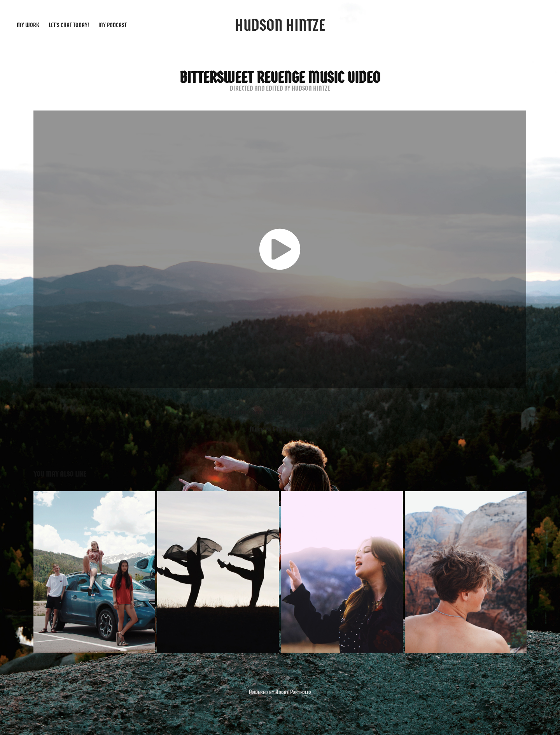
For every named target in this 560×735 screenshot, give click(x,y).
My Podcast (113, 25)
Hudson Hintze (280, 25)
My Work (28, 25)
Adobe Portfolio (293, 692)
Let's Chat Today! (69, 25)
